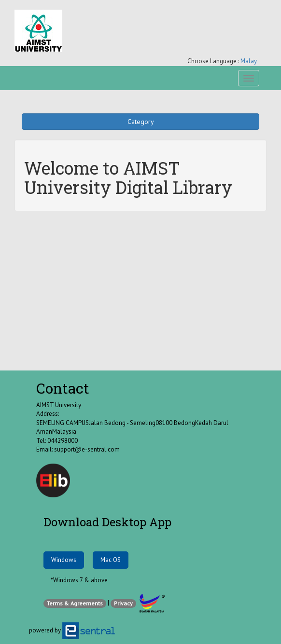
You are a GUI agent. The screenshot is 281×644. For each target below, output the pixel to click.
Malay (249, 61)
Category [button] (141, 122)
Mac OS (111, 560)
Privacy (123, 603)
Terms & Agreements (75, 603)
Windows (64, 560)
